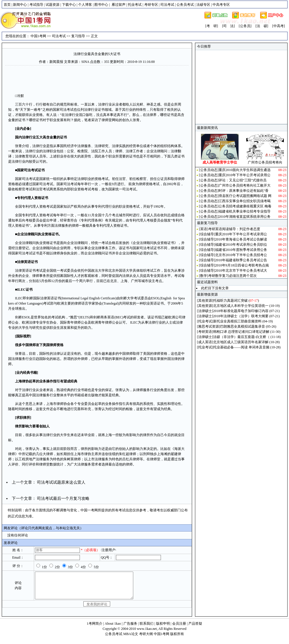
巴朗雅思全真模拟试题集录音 (243, 326)
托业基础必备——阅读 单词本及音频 (241, 347)
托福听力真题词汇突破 (230, 301)
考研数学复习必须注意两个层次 (232, 276)
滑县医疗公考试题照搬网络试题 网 (245, 196)
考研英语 (205, 332)
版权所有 (177, 639)
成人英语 (205, 342)
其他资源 (205, 301)
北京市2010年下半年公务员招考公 (241, 255)
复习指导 (78, 36)
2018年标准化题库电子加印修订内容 (241, 311)
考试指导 (36, 5)
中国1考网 (38, 36)
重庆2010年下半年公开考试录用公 (245, 175)
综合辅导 (207, 234)
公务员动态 (209, 170)
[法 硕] (262, 26)
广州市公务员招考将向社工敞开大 (245, 185)
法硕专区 (203, 5)
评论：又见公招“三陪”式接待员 (243, 180)
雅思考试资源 (209, 326)
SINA (85, 62)
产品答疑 (195, 629)
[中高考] (279, 26)
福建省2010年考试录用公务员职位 (241, 245)
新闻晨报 (56, 62)
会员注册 (179, 629)
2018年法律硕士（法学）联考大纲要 (241, 316)
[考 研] (212, 26)
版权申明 (163, 629)
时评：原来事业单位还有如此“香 (244, 191)
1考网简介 (95, 629)
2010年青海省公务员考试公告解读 (241, 239)
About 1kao (113, 629)
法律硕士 (205, 311)
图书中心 (101, 5)
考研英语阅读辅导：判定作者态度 (234, 229)
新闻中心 (20, 5)
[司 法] (228, 26)
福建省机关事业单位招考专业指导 (245, 211)
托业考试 (135, 5)
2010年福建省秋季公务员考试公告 (241, 260)
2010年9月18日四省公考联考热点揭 (242, 265)
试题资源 (52, 5)
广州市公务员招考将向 (265, 162)
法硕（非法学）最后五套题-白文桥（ (241, 337)
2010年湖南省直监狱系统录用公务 (245, 217)
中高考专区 (221, 5)
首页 (7, 5)
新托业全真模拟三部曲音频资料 (237, 321)
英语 (204, 229)
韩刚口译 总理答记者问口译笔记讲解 (241, 332)
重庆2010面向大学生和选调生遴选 (245, 170)
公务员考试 (185, 5)
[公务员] (245, 26)
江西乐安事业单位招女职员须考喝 (245, 201)
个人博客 (85, 5)
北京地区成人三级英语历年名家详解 (241, 342)
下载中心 (69, 5)
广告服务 (130, 629)
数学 (204, 276)
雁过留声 (119, 5)
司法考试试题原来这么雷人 (61, 482)
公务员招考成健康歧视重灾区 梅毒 (245, 206)
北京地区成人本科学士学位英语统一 (241, 306)
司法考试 (167, 5)
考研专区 (151, 5)
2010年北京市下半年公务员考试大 (241, 271)
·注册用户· (108, 550)
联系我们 (147, 629)
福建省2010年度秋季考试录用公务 (241, 250)
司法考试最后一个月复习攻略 (63, 499)
